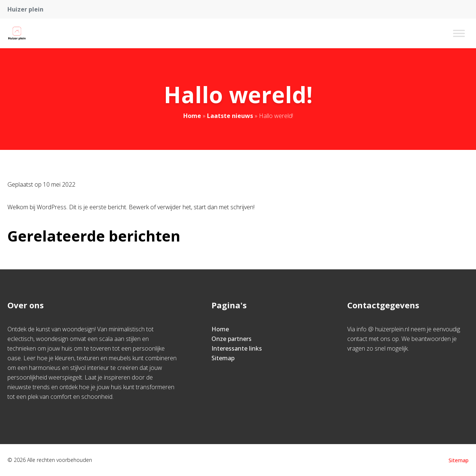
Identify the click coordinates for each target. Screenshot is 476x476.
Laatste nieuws (230, 116)
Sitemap (223, 358)
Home (192, 116)
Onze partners (232, 339)
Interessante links (237, 348)
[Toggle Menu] (459, 33)
